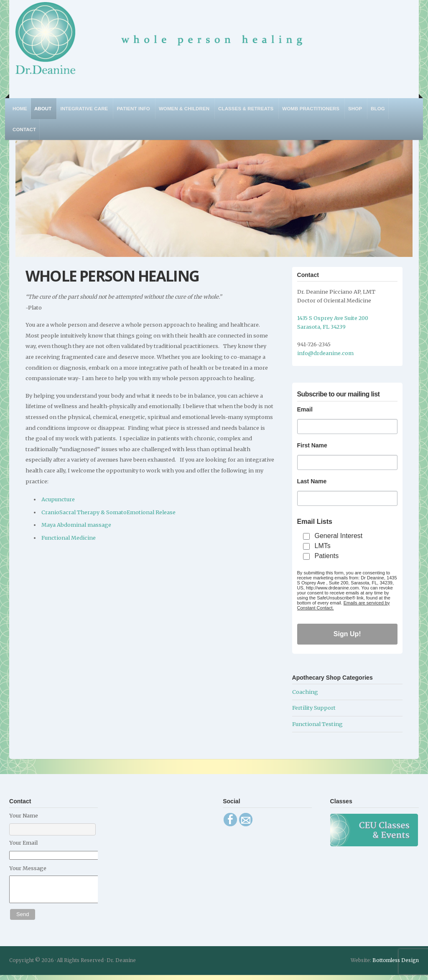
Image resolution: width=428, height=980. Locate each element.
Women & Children (184, 109)
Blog (378, 109)
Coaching (305, 692)
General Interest (339, 536)
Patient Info (133, 109)
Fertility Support (314, 708)
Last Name (312, 481)
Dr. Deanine (163, 44)
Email (305, 409)
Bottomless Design (396, 965)
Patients (327, 556)
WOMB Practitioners (311, 109)
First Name (312, 445)
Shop (355, 109)
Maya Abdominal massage (76, 525)
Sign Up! (347, 634)
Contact (24, 129)
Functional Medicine (69, 538)
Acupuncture (58, 499)
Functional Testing (317, 724)
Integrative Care (84, 109)
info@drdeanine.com (325, 353)
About (43, 109)
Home (20, 109)
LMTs (323, 546)
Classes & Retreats (246, 109)
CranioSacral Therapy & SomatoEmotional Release (108, 512)
